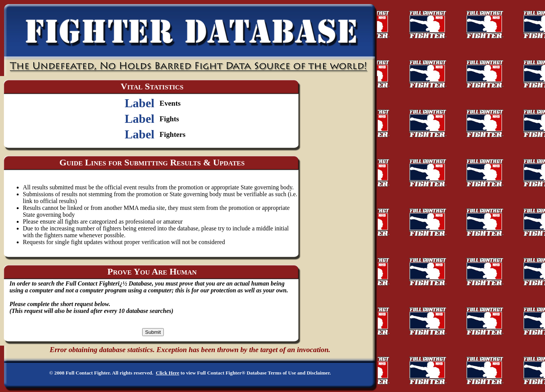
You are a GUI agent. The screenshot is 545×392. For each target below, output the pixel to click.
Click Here (168, 373)
